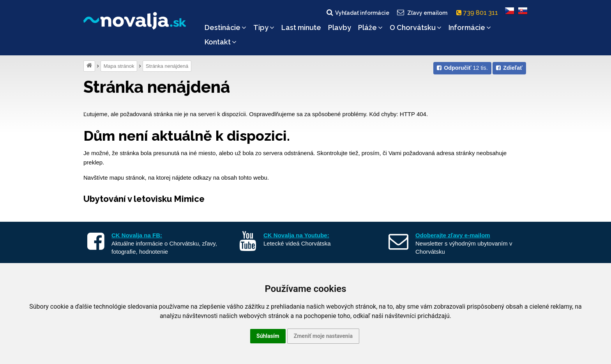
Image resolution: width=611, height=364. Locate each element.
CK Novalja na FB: (137, 235)
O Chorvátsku (416, 27)
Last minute (301, 27)
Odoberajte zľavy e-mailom (453, 235)
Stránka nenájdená (167, 66)
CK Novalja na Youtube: (296, 235)
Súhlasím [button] (268, 336)
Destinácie (225, 27)
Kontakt (221, 42)
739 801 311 (479, 13)
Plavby (340, 27)
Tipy (264, 27)
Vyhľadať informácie (357, 12)
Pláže (370, 27)
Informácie (470, 27)
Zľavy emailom (422, 12)
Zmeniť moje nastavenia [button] (323, 336)
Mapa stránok (119, 66)
